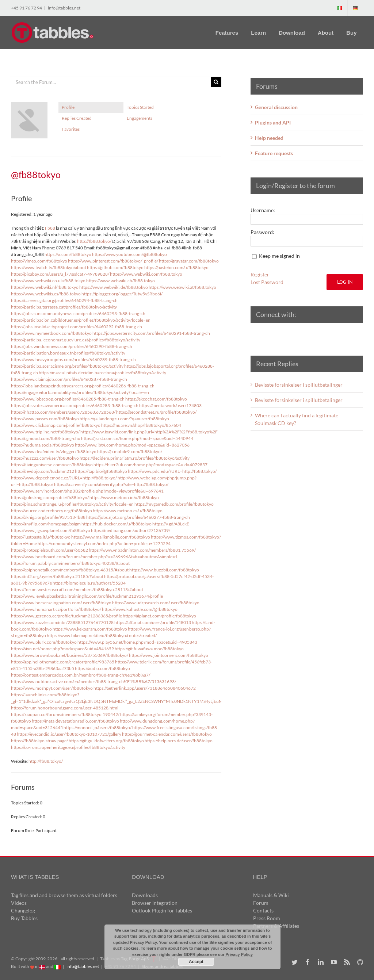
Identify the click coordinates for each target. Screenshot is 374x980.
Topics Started (140, 107)
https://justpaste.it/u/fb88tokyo (41, 537)
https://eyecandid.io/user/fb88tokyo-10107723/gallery (69, 734)
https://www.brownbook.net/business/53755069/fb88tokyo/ (70, 655)
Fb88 (50, 228)
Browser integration (155, 903)
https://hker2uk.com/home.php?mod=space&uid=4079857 (150, 465)
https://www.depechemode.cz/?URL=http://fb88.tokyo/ (64, 478)
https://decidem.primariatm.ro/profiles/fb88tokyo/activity (135, 458)
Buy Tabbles (24, 918)
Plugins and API (273, 122)
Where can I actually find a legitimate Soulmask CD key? (297, 419)
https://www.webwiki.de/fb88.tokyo (114, 287)
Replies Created (77, 118)
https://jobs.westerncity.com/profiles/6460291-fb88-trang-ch (151, 333)
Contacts (263, 910)
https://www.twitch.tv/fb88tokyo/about (49, 267)
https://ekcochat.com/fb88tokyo (156, 399)
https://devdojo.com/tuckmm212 (43, 471)
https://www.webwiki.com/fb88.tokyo (146, 274)
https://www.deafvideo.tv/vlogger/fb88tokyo (54, 451)
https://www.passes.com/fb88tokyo (45, 419)
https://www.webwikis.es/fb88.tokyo (46, 294)
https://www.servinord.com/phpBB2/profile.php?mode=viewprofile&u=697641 (87, 491)
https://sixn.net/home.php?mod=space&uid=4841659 (62, 649)
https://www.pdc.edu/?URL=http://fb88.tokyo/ (172, 471)
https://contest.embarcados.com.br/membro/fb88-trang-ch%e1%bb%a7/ (81, 675)
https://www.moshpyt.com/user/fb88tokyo (52, 688)
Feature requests (274, 153)
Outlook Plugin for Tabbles (162, 910)
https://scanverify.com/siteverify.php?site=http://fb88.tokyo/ (111, 484)
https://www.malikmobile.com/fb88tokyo (111, 537)
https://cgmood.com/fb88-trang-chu (46, 438)
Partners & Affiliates (276, 926)
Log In (345, 282)
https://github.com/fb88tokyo (115, 267)
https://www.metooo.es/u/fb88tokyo (128, 511)
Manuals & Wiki (271, 895)
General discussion (276, 107)
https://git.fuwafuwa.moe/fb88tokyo (149, 649)
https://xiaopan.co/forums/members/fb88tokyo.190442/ (65, 714)
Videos (19, 903)
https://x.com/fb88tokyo (68, 254)
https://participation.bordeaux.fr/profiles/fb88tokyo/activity (68, 353)
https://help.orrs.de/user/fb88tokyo (179, 741)
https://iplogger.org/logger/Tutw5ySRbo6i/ (122, 294)
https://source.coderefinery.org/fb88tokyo (51, 511)
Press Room (267, 918)
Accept (196, 962)
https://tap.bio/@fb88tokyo (101, 471)
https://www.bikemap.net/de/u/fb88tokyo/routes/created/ (102, 636)
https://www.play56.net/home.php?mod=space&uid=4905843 (137, 642)
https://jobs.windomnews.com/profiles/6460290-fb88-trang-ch (72, 346)
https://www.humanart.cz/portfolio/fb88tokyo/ (56, 609)
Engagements (140, 118)
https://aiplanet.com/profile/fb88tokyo (159, 616)
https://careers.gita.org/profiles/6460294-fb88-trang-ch (64, 300)
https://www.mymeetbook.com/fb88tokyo (51, 333)
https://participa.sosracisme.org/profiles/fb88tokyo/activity (67, 366)
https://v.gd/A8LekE (171, 524)
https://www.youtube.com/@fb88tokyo (129, 254)
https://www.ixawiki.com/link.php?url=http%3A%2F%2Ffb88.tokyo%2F (149, 432)
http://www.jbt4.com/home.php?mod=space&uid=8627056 (132, 445)
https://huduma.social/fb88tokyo (43, 445)
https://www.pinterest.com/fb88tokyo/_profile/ (113, 261)
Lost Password (267, 282)
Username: (263, 210)
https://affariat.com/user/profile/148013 (153, 622)
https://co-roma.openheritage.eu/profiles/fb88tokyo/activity (68, 747)
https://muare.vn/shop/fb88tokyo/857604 (141, 425)
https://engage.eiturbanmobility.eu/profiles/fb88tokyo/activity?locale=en (80, 392)
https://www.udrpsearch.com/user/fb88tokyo (156, 603)
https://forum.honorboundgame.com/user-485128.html (65, 708)
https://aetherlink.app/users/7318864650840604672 (145, 688)
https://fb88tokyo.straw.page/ (39, 741)
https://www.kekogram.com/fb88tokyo (90, 629)
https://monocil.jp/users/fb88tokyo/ (98, 728)
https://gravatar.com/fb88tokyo (189, 261)
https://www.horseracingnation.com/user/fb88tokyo (61, 603)
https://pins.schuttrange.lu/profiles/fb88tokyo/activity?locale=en (72, 504)
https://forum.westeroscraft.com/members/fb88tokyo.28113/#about (77, 589)
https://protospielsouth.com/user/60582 (49, 550)
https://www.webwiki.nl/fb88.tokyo (45, 287)
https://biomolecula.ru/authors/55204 (89, 583)
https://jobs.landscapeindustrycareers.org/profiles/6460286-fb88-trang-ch (83, 386)
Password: (262, 232)
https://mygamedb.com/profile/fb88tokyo (174, 504)
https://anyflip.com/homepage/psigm (46, 524)
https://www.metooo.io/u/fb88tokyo (124, 497)
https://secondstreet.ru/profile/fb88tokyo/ (156, 412)
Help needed (269, 138)
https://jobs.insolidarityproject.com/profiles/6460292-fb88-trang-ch (77, 327)
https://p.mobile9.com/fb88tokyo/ (130, 451)
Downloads (145, 895)
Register (260, 274)
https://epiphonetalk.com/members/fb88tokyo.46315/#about (70, 570)
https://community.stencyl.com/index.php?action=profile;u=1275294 (104, 543)
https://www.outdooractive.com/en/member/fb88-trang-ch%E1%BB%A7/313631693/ (93, 682)
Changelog (23, 910)
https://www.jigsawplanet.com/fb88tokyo (51, 530)
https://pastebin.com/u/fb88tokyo (176, 267)
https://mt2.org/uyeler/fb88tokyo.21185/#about (57, 576)
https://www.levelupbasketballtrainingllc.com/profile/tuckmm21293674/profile (87, 596)
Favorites (71, 129)
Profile (68, 107)
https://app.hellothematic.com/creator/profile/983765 (63, 662)
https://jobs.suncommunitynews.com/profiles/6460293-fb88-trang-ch (78, 313)
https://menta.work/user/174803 (170, 405)
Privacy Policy (239, 954)
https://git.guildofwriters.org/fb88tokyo (106, 741)
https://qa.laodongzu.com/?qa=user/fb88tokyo (124, 419)
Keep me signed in (279, 256)
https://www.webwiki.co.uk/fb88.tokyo (48, 281)
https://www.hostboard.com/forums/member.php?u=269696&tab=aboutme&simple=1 (94, 557)
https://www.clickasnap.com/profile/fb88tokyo (56, 425)
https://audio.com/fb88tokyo (102, 668)
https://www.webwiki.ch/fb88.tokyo (121, 281)
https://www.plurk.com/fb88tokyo (44, 642)
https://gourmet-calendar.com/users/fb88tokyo (167, 734)
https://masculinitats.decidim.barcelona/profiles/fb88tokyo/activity (102, 373)
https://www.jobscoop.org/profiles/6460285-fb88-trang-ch (68, 399)
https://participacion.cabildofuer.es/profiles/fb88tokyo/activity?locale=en (81, 320)
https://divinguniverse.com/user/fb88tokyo (52, 465)
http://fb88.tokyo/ (94, 241)
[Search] (216, 82)
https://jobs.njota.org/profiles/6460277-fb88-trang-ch (138, 517)
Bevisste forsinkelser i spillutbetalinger (299, 385)
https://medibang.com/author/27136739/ (131, 530)
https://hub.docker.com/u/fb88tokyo (117, 524)
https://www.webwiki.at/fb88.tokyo (182, 287)
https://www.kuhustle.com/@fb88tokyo (140, 609)
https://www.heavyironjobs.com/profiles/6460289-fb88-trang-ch (73, 359)
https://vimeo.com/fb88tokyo (39, 261)
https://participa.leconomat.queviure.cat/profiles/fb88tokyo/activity (76, 340)
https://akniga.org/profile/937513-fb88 (48, 517)
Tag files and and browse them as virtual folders (64, 895)
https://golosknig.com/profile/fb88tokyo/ (50, 497)
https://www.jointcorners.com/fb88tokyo (169, 655)
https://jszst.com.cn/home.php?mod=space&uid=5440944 (137, 438)
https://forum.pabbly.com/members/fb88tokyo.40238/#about (70, 563)
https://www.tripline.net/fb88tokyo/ (45, 432)
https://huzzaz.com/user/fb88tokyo (45, 458)
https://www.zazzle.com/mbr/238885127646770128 (62, 622)
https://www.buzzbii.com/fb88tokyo (164, 570)
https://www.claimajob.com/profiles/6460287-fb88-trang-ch (69, 379)
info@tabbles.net (64, 8)
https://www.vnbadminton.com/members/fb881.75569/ (142, 550)
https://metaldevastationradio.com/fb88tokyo (75, 721)
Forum (261, 903)
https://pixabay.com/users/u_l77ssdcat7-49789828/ (60, 274)
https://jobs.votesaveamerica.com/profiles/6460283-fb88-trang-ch (75, 405)
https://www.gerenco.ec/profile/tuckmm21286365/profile (66, 616)
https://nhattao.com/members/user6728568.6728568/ (63, 412)
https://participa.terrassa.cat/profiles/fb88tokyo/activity (64, 307)
